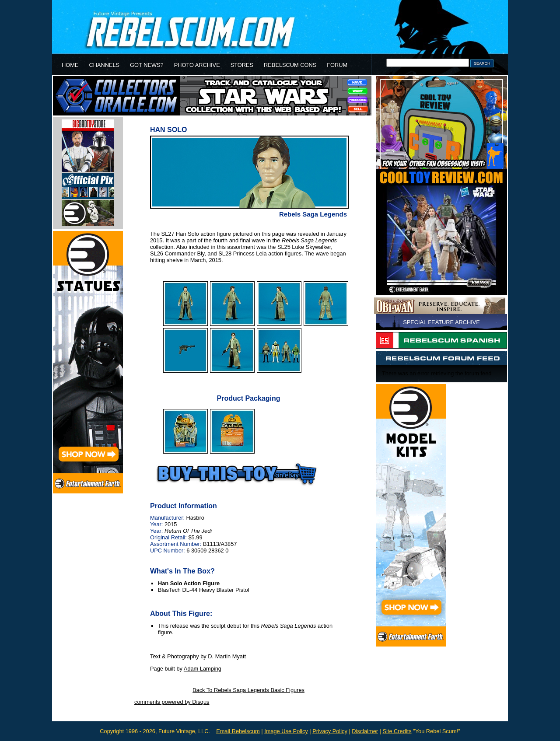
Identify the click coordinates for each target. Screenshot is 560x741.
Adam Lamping (203, 669)
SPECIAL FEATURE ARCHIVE (441, 322)
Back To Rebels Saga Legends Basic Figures (248, 690)
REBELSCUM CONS (290, 65)
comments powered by (172, 702)
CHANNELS (104, 65)
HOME (70, 65)
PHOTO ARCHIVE (197, 65)
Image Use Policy (286, 731)
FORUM (337, 65)
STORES (242, 65)
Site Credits (397, 731)
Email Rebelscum (238, 731)
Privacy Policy (330, 731)
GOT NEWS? (147, 65)
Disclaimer (365, 731)
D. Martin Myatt (227, 656)
